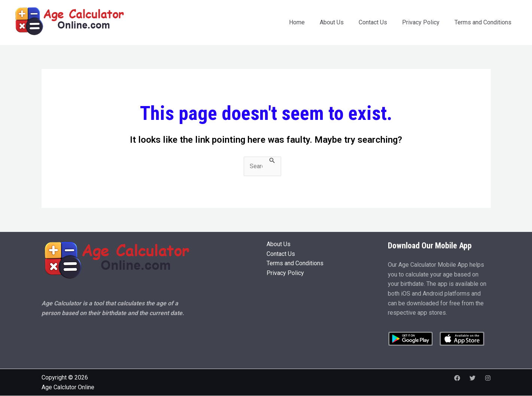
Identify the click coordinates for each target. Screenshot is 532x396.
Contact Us (373, 22)
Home (297, 22)
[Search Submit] (272, 161)
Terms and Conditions (483, 22)
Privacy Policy (421, 22)
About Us (332, 22)
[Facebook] (457, 378)
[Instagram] (488, 378)
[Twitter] (472, 378)
